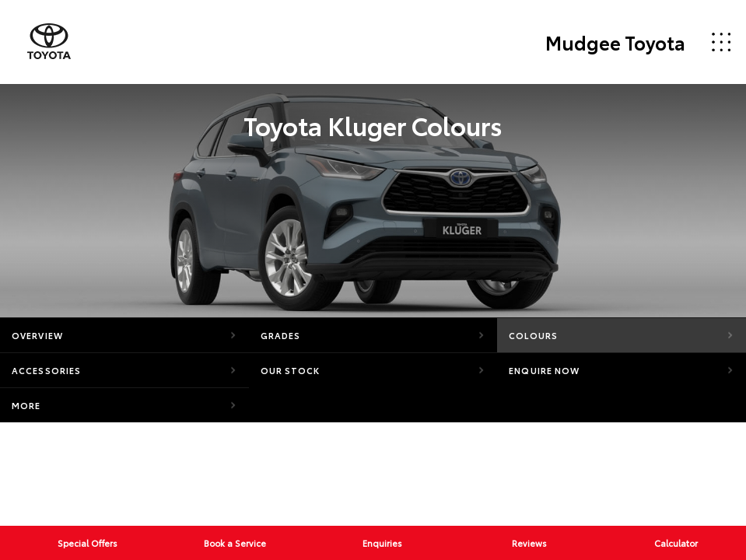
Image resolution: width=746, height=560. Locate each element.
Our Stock (291, 370)
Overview (37, 335)
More (26, 405)
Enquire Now (544, 370)
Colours (533, 335)
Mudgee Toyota (615, 42)
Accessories (46, 370)
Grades (281, 335)
